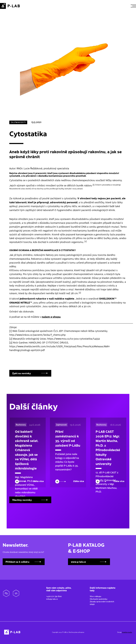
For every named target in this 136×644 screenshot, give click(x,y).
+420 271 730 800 (54, 596)
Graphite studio (127, 632)
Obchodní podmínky (99, 599)
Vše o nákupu (96, 596)
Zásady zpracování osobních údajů (102, 603)
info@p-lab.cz (52, 599)
